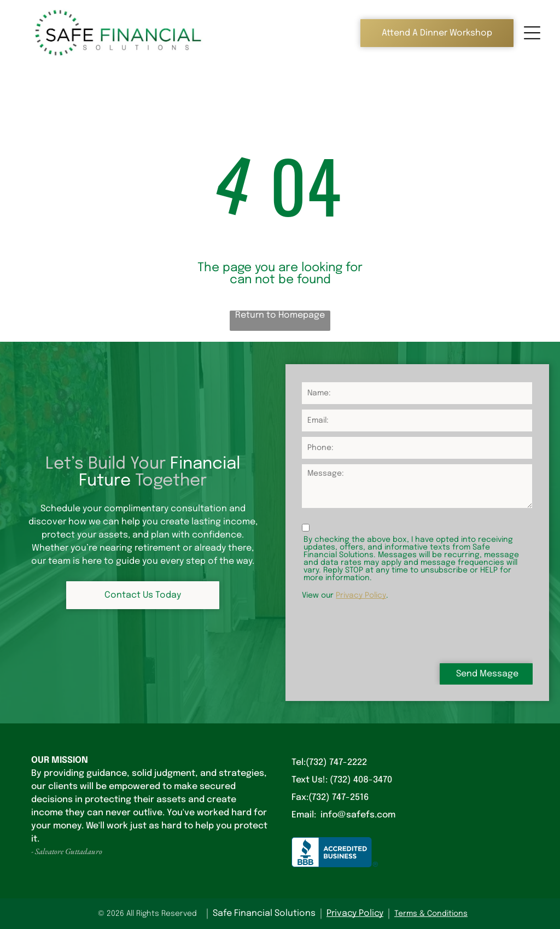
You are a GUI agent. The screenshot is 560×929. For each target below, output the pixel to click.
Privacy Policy (361, 595)
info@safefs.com (358, 815)
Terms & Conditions (431, 914)
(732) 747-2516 (339, 797)
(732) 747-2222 (336, 763)
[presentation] (385, 630)
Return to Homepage (280, 315)
